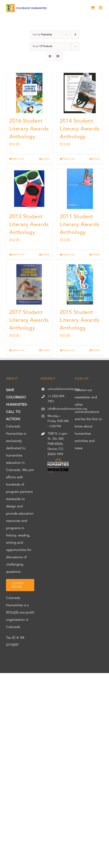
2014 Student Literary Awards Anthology (80, 129)
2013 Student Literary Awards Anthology (29, 225)
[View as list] (58, 56)
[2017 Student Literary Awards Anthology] (29, 284)
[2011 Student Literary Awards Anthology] (80, 189)
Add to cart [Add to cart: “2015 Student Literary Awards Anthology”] (69, 350)
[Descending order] (75, 35)
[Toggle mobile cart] (93, 8)
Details (46, 159)
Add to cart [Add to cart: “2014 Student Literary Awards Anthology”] (69, 159)
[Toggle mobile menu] (101, 8)
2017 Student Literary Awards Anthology (29, 320)
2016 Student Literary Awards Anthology (29, 129)
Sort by (42, 35)
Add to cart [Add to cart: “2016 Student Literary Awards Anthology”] (18, 159)
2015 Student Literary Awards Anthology (80, 320)
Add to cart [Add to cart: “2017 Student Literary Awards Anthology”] (18, 350)
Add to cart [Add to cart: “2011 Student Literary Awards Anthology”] (69, 255)
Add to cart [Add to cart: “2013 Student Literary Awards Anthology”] (18, 255)
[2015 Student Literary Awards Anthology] (80, 284)
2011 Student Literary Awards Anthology (80, 225)
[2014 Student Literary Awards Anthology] (80, 93)
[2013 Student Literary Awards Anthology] (29, 189)
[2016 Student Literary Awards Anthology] (29, 93)
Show (42, 46)
